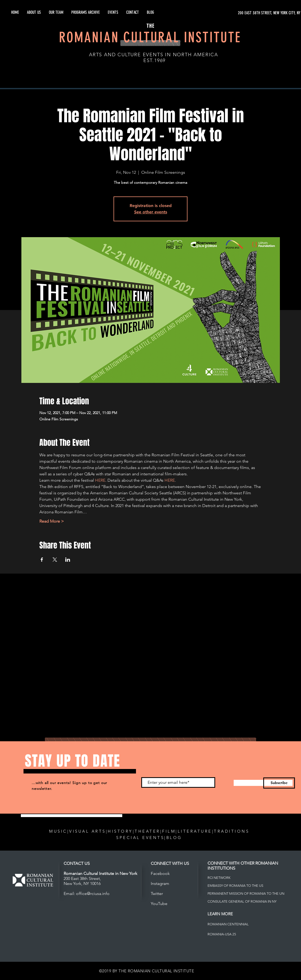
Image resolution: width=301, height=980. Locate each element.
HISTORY (120, 831)
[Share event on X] (55, 560)
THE (150, 26)
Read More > (52, 521)
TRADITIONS (232, 831)
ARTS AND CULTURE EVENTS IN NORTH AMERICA (154, 55)
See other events (151, 212)
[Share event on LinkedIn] (68, 560)
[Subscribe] (279, 783)
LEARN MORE (220, 914)
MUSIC (58, 831)
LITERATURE (195, 831)
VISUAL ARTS (88, 831)
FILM (169, 831)
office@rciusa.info (93, 894)
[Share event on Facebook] (42, 560)
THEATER (147, 831)
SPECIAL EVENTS (140, 838)
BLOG (174, 838)
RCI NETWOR (218, 878)
